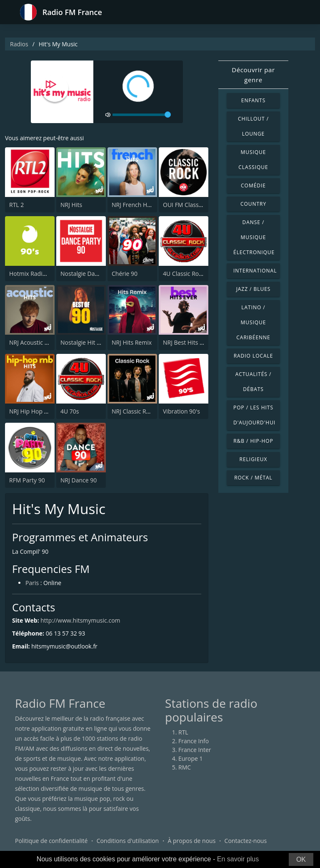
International (255, 271)
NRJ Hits (71, 205)
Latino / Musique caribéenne (253, 322)
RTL (183, 732)
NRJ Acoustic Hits (32, 342)
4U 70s (70, 411)
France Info (194, 741)
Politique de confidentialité (51, 841)
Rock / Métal (253, 478)
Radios (19, 44)
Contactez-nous (246, 841)
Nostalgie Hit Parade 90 (92, 342)
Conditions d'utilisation (128, 841)
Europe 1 (191, 758)
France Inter (195, 750)
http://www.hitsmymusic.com (80, 620)
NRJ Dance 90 (79, 480)
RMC (185, 767)
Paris (32, 583)
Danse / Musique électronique (254, 237)
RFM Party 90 (27, 480)
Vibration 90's (181, 411)
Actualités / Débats (254, 382)
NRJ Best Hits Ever (187, 342)
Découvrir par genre (253, 75)
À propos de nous (191, 841)
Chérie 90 (125, 274)
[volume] (142, 115)
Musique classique (253, 160)
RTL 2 (16, 205)
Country (253, 204)
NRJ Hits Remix (132, 342)
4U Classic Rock (184, 274)
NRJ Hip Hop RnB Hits (38, 411)
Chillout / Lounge (253, 126)
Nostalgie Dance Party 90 (94, 274)
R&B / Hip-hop (253, 441)
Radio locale (254, 356)
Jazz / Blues (254, 289)
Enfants (253, 100)
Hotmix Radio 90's (34, 274)
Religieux (254, 459)
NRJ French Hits (132, 205)
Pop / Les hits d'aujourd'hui (254, 415)
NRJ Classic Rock (134, 411)
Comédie (253, 185)
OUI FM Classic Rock (190, 205)
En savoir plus (238, 859)
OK (301, 859)
